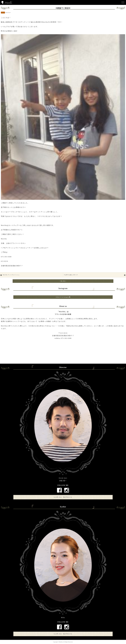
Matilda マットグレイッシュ (11, 275)
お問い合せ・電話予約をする (63, 497)
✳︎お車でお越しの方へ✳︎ (71, 275)
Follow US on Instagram (63, 297)
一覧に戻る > (63, 281)
